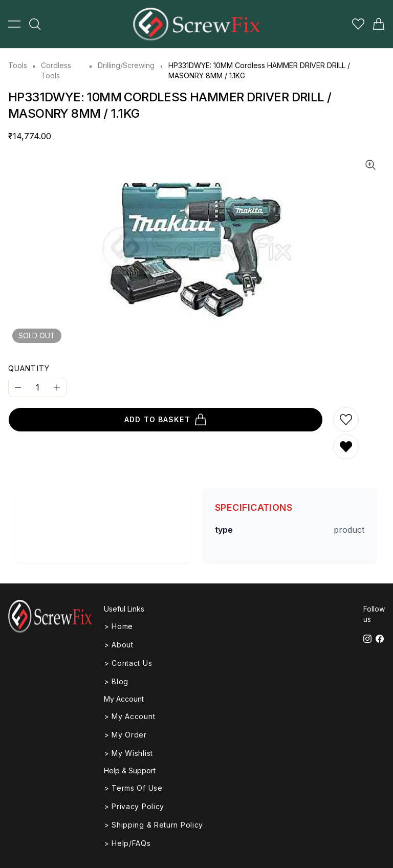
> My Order (125, 735)
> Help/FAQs (127, 843)
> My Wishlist (128, 753)
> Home (118, 626)
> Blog (116, 681)
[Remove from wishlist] (346, 447)
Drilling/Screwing (126, 65)
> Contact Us (128, 663)
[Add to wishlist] (346, 420)
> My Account (129, 716)
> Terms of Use (133, 788)
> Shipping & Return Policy (154, 825)
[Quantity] (37, 387)
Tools (18, 65)
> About (119, 645)
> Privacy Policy (134, 806)
